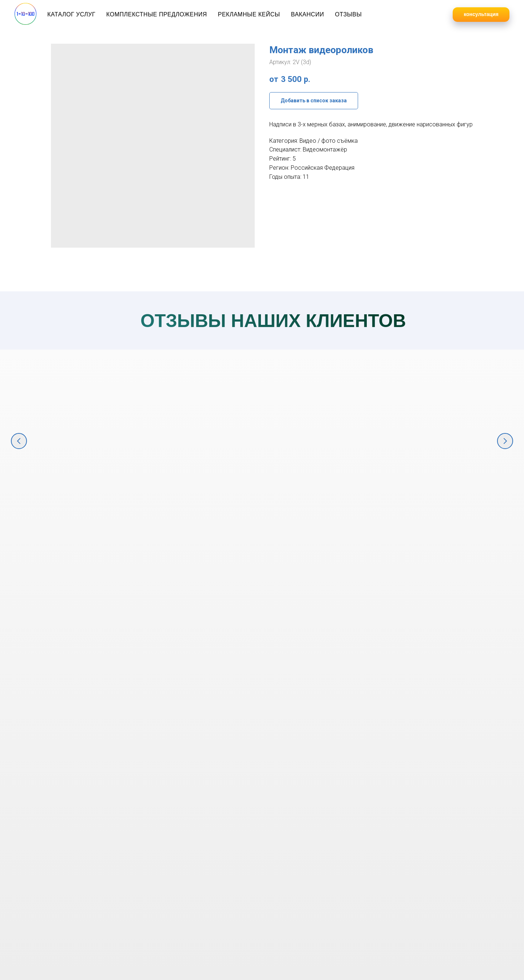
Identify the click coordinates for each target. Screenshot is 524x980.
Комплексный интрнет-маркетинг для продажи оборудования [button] (315, 495)
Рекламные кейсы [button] (249, 14)
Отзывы (348, 14)
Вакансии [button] (307, 14)
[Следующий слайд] (505, 441)
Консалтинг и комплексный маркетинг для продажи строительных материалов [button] (425, 504)
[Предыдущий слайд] (19, 441)
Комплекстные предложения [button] (157, 14)
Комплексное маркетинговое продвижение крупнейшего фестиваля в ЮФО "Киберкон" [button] (98, 504)
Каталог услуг (71, 14)
